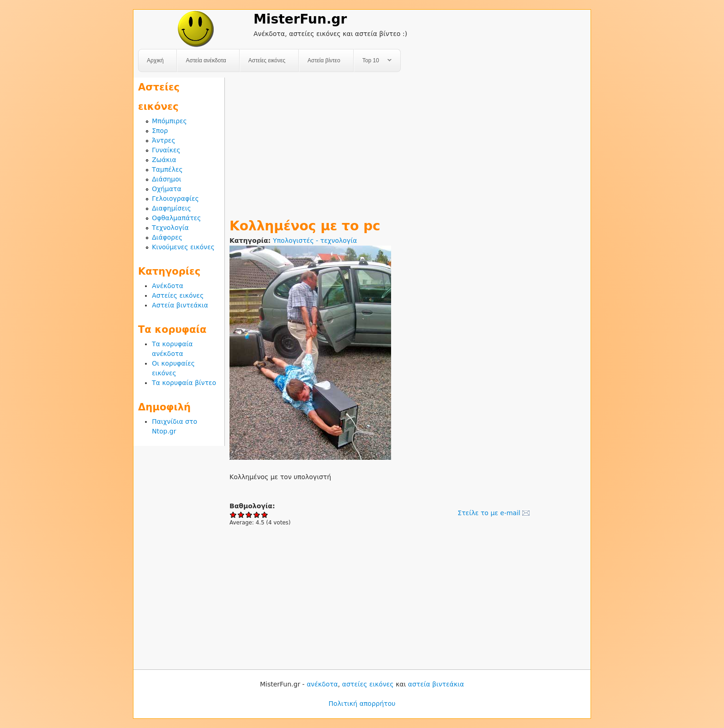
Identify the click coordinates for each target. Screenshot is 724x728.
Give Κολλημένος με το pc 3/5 (249, 514)
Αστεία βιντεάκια (180, 305)
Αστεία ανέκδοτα (206, 60)
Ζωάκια (164, 160)
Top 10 (373, 61)
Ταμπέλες (167, 169)
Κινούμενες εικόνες (183, 247)
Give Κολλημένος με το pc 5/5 (265, 514)
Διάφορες (167, 237)
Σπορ (160, 131)
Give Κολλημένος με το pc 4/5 (257, 514)
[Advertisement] (408, 142)
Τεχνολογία (170, 228)
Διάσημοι (167, 179)
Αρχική (155, 60)
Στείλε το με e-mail (489, 513)
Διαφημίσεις (172, 208)
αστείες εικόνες (368, 684)
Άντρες (164, 140)
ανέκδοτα (322, 684)
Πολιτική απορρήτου (362, 704)
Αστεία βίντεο (324, 60)
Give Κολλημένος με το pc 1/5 (233, 514)
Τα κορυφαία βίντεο (184, 383)
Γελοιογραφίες (175, 199)
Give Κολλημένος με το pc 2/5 (241, 514)
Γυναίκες (166, 150)
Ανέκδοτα (168, 286)
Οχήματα (167, 189)
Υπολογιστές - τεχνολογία (315, 241)
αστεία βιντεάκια (436, 684)
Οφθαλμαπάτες (176, 218)
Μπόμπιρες (169, 121)
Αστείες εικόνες (267, 60)
